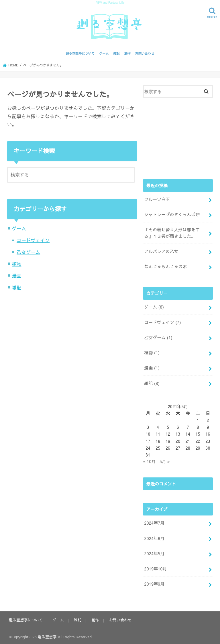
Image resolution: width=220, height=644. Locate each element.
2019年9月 (154, 582)
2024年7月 (154, 522)
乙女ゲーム (28, 252)
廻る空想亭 (47, 635)
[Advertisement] (178, 138)
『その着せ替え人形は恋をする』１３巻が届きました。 (172, 233)
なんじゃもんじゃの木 (165, 266)
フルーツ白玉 (157, 199)
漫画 (16, 276)
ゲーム (104, 53)
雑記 (116, 53)
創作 (127, 53)
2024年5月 (154, 552)
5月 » (165, 461)
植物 (16, 264)
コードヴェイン (33, 240)
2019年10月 (155, 567)
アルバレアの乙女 (161, 251)
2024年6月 (154, 537)
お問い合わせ (145, 53)
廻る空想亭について (80, 53)
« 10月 (149, 461)
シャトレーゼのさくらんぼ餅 (172, 214)
